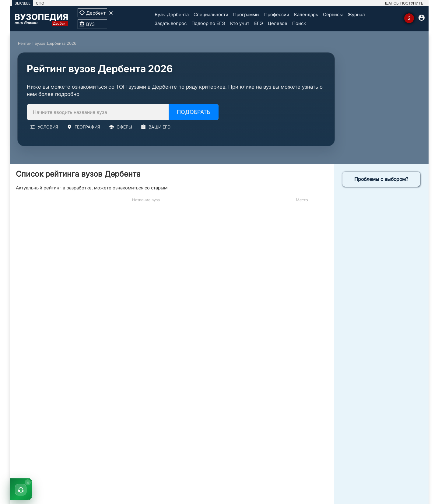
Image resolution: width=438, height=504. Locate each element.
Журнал (356, 14)
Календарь (306, 14)
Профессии (277, 14)
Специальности (211, 14)
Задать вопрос (171, 23)
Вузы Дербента (172, 14)
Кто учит (240, 23)
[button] (21, 489)
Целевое (278, 23)
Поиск (299, 23)
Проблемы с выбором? (381, 179)
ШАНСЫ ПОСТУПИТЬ (404, 3)
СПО (40, 3)
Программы (246, 14)
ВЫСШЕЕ (23, 3)
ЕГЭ (259, 23)
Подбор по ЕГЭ (208, 23)
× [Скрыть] (28, 482)
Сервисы (333, 14)
